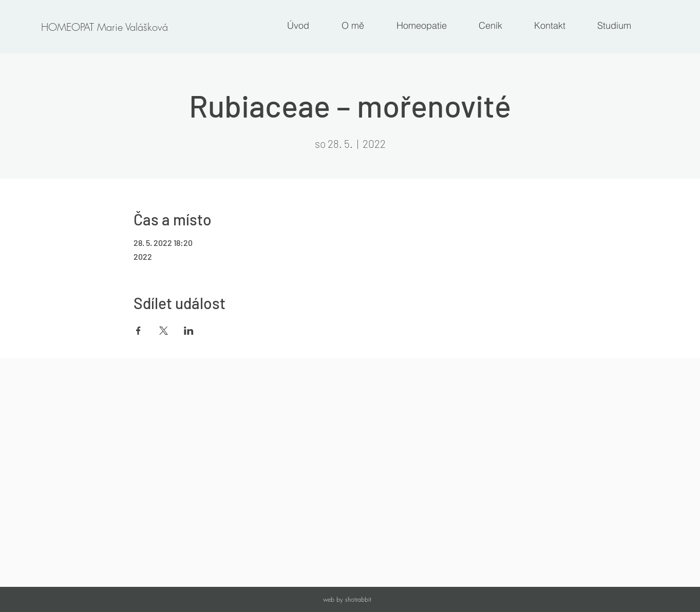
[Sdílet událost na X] (164, 331)
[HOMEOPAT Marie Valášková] (104, 27)
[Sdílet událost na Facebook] (138, 331)
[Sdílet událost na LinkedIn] (189, 331)
